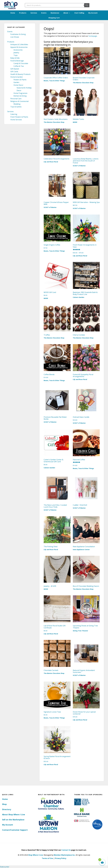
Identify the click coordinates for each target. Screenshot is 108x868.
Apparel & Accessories (19, 47)
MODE (75, 122)
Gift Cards (14, 72)
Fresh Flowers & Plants (19, 117)
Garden (16, 82)
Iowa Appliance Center (81, 550)
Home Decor (18, 85)
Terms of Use (47, 858)
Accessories (18, 50)
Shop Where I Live (36, 855)
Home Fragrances (20, 93)
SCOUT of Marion (79, 166)
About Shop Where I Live (14, 814)
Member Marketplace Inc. (65, 855)
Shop (4, 804)
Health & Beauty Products (20, 74)
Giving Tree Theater (80, 631)
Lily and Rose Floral (51, 162)
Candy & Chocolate (21, 63)
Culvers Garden (79, 297)
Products (11, 42)
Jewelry (16, 53)
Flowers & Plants (20, 80)
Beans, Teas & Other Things (54, 81)
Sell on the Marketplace (13, 820)
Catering (14, 114)
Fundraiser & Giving (18, 34)
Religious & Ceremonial (19, 101)
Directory (7, 809)
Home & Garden (17, 77)
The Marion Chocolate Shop (83, 83)
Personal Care (16, 99)
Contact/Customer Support (15, 830)
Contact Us (66, 850)
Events (10, 32)
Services (10, 111)
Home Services (16, 120)
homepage (93, 36)
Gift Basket (15, 69)
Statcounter (5, 867)
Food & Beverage (17, 61)
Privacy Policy (61, 858)
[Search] (87, 5)
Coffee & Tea (19, 66)
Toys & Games (16, 107)
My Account (8, 825)
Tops (16, 55)
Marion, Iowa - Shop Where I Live (11, 5)
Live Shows (15, 37)
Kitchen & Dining (20, 96)
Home (5, 799)
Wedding (17, 104)
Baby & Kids (15, 58)
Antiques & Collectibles (19, 44)
